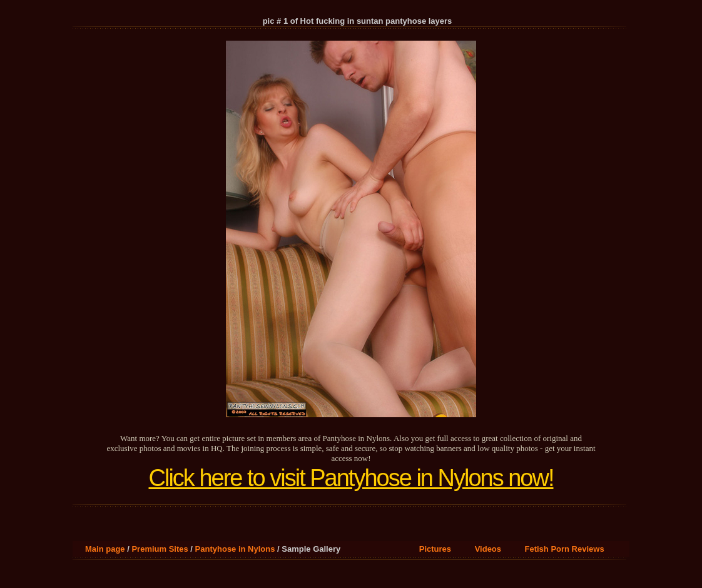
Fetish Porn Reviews (565, 549)
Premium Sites (160, 549)
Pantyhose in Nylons (235, 549)
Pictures (435, 549)
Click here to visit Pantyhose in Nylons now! (351, 478)
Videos (488, 549)
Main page (105, 549)
